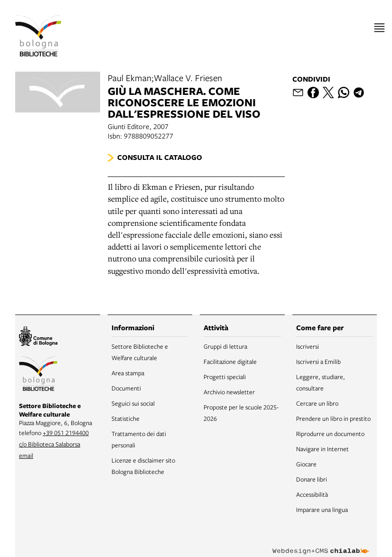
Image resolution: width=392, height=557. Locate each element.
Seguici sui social (133, 403)
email (26, 455)
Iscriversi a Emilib (318, 362)
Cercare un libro (317, 403)
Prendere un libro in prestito (333, 418)
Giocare (306, 464)
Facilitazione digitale (230, 362)
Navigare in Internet (322, 449)
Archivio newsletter (229, 392)
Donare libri (312, 479)
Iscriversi (308, 346)
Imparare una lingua (322, 510)
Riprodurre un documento (330, 434)
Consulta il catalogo (160, 157)
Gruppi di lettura (225, 346)
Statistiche (126, 418)
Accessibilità (312, 494)
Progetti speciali (225, 377)
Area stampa (128, 373)
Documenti (126, 388)
